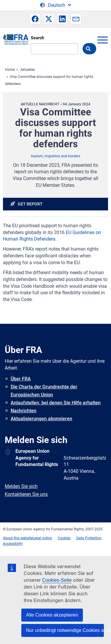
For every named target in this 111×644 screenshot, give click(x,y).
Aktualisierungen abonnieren (41, 419)
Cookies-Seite (57, 580)
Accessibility (13, 544)
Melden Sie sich (21, 486)
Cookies (64, 538)
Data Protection (89, 538)
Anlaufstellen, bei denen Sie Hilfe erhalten (56, 403)
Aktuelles (28, 70)
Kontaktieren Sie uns (26, 494)
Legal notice (42, 538)
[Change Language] (56, 5)
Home (10, 70)
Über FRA (21, 379)
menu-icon (102, 40)
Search (37, 38)
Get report (30, 204)
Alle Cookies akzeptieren (52, 615)
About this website (18, 538)
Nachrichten (24, 411)
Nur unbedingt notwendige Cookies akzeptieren (65, 630)
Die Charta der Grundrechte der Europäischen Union (44, 391)
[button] (35, 19)
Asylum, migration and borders (55, 156)
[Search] (54, 49)
